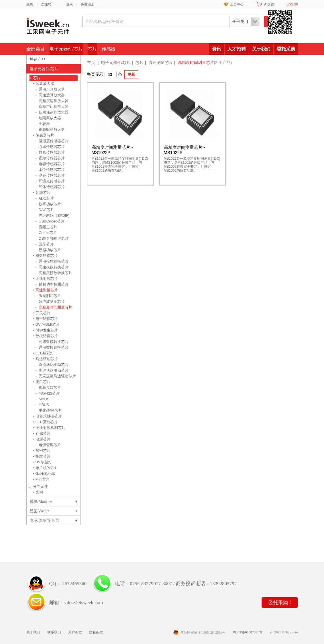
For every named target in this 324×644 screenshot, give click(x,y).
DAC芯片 (45, 210)
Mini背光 (43, 479)
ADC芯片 (45, 198)
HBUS (42, 405)
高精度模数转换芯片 (54, 273)
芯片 (92, 49)
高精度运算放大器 (52, 101)
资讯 (217, 49)
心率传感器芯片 (50, 147)
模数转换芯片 (47, 256)
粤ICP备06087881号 (248, 632)
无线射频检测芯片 (50, 428)
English (292, 4)
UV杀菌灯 (44, 462)
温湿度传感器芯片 (52, 141)
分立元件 (40, 486)
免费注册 (88, 4)
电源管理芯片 (48, 445)
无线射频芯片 (47, 279)
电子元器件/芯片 (66, 49)
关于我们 (261, 49)
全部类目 (36, 49)
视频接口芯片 (48, 388)
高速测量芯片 (161, 63)
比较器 (43, 124)
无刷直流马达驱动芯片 (56, 376)
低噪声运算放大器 (52, 107)
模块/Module (41, 501)
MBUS (43, 399)
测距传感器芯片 (50, 175)
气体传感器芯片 (50, 187)
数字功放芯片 (48, 204)
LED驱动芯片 (47, 422)
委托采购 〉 (281, 603)
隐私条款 (96, 632)
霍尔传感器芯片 (50, 158)
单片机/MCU (46, 468)
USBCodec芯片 (50, 221)
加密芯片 (43, 451)
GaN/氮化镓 (45, 474)
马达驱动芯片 (47, 359)
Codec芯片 (46, 233)
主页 (30, 4)
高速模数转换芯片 (52, 267)
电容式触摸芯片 (49, 416)
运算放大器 (45, 84)
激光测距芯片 (48, 296)
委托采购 (286, 49)
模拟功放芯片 (48, 250)
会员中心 (237, 4)
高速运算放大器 (50, 95)
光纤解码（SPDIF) (53, 215)
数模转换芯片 (47, 336)
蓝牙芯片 (45, 244)
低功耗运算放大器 (52, 112)
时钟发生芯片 (47, 330)
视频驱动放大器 (50, 129)
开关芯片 (43, 313)
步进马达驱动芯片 (52, 370)
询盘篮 (269, 4)
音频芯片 (43, 193)
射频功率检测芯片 (52, 284)
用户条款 (75, 632)
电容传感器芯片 (50, 164)
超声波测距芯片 (50, 301)
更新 (131, 74)
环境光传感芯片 (50, 181)
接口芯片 (43, 382)
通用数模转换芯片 (52, 347)
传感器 (109, 49)
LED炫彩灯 (45, 353)
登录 (70, 4)
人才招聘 (237, 49)
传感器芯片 (45, 135)
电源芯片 (43, 439)
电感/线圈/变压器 (45, 520)
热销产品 (38, 59)
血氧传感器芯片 (50, 152)
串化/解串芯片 (49, 410)
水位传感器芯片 (50, 170)
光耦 (39, 492)
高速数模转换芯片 (52, 342)
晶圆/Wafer (39, 511)
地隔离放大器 (48, 118)
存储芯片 (43, 433)
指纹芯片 (43, 456)
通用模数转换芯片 (52, 261)
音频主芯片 (47, 227)
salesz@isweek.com (84, 603)
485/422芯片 (48, 393)
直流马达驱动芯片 (52, 365)
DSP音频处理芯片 (52, 238)
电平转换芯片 (47, 319)
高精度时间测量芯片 (54, 307)
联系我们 (54, 632)
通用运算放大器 (50, 89)
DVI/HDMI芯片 (48, 324)
